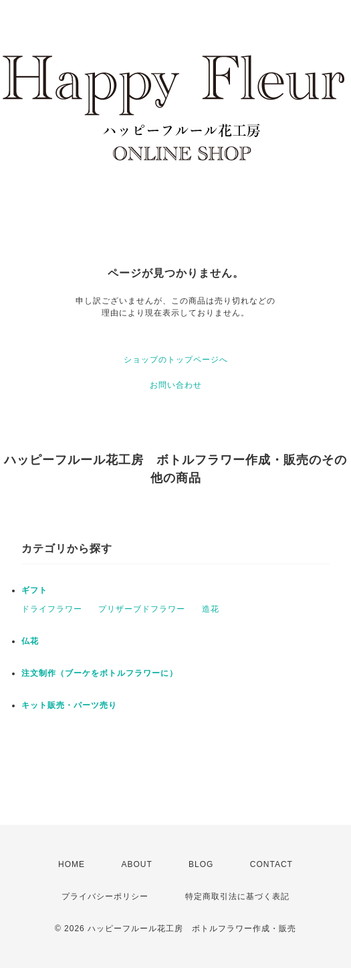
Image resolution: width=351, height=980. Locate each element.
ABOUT (136, 864)
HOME (72, 864)
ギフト (34, 590)
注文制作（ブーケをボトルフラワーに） (100, 673)
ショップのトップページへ (176, 360)
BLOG (201, 864)
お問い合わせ (176, 385)
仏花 (30, 641)
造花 (211, 609)
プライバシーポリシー (105, 896)
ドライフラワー (52, 609)
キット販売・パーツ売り (69, 705)
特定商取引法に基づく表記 (237, 896)
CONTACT (271, 864)
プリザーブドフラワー (142, 609)
